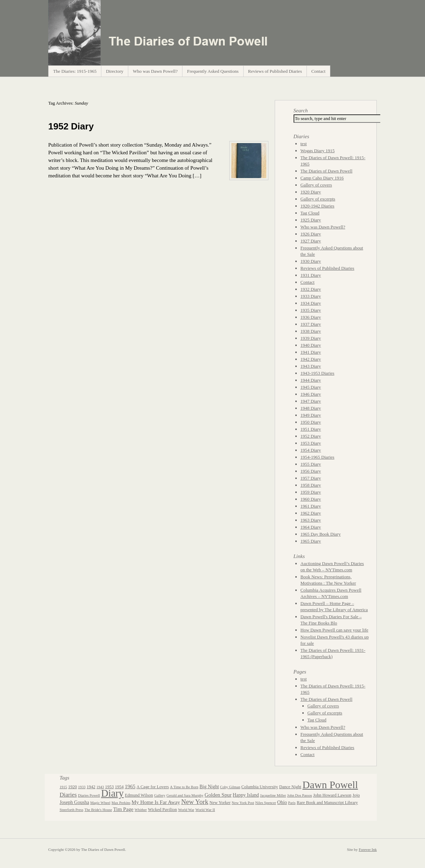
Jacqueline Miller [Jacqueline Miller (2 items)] (273, 795)
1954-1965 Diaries (318, 457)
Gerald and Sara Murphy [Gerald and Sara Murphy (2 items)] (185, 795)
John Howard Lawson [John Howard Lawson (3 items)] (332, 795)
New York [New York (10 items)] (195, 802)
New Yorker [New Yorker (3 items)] (220, 803)
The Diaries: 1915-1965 (75, 71)
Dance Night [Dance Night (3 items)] (290, 787)
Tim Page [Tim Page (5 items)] (123, 809)
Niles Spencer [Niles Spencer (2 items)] (265, 803)
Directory (115, 71)
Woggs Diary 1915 (318, 151)
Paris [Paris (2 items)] (292, 803)
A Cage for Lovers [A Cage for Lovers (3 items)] (153, 787)
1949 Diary (311, 415)
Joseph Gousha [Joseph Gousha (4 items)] (74, 802)
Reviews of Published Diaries (275, 71)
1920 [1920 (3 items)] (73, 787)
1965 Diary (311, 541)
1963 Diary (311, 520)
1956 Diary (311, 471)
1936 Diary (311, 317)
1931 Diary (311, 275)
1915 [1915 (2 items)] (63, 787)
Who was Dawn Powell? (155, 71)
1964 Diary (311, 527)
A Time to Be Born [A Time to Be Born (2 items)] (184, 787)
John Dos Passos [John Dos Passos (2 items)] (300, 795)
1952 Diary (71, 126)
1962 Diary (311, 513)
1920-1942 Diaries (318, 206)
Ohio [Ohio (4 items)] (282, 802)
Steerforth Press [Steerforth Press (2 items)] (72, 810)
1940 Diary (311, 345)
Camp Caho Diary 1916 (322, 178)
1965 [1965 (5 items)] (130, 786)
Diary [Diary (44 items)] (112, 793)
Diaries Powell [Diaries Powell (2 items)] (89, 795)
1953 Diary (311, 443)
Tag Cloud (310, 213)
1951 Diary (311, 429)
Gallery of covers (316, 185)
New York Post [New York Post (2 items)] (243, 803)
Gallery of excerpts (318, 199)
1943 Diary (311, 366)
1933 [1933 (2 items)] (82, 787)
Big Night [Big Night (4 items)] (209, 787)
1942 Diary (311, 359)
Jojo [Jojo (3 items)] (356, 795)
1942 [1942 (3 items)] (91, 787)
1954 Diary (311, 450)
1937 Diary (311, 324)
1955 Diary (311, 464)
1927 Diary (311, 241)
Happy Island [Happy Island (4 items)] (246, 795)
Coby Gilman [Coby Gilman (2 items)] (230, 787)
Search (301, 111)
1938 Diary (311, 331)
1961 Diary (311, 506)
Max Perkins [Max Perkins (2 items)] (121, 803)
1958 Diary (311, 485)
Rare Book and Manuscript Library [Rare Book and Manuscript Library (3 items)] (327, 803)
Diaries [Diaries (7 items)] (68, 795)
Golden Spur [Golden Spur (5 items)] (218, 795)
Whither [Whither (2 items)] (141, 810)
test (304, 144)
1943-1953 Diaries (318, 373)
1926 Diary (311, 234)
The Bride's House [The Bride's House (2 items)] (98, 810)
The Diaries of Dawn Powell (327, 171)
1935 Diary (311, 310)
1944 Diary (311, 380)
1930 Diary (311, 261)
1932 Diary (311, 289)
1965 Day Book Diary (321, 534)
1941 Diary (311, 352)
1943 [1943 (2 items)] (100, 787)
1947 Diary (311, 401)
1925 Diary (311, 220)
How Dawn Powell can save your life (334, 630)
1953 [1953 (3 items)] (110, 787)
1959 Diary (311, 492)
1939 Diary (311, 338)
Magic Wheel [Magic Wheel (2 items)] (100, 803)
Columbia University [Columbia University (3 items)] (260, 787)
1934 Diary (311, 303)
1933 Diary (311, 296)
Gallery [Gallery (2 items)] (160, 795)
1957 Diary (311, 478)
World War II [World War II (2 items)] (205, 810)
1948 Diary (311, 408)
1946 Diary (311, 394)
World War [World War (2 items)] (186, 810)
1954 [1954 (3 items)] (119, 787)
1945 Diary (311, 387)
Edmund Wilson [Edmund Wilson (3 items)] (139, 795)
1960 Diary (311, 499)
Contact (318, 71)
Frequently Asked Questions (213, 71)
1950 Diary (311, 422)
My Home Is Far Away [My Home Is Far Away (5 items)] (156, 802)
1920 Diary (311, 192)
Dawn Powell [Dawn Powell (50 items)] (330, 785)
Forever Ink (368, 849)
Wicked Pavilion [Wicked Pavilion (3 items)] (162, 810)
